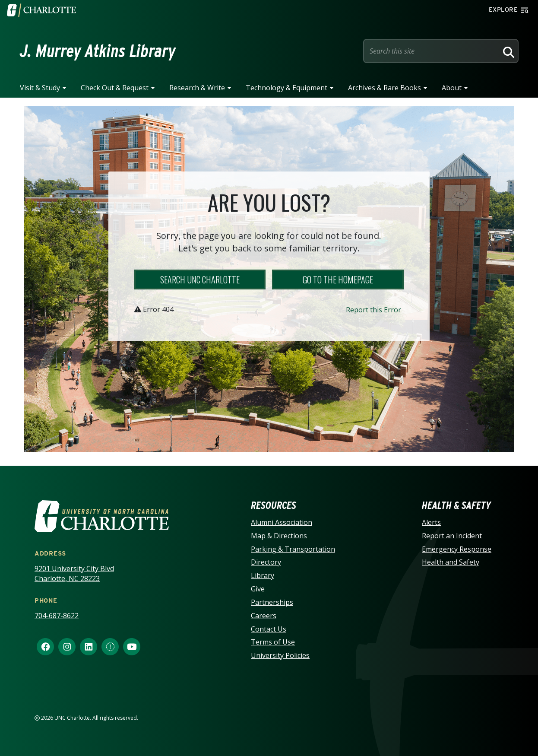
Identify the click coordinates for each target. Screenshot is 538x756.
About (452, 88)
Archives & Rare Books (385, 88)
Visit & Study (40, 88)
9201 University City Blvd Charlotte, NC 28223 (74, 573)
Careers (264, 616)
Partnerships (272, 602)
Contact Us (269, 629)
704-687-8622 (57, 616)
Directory (266, 562)
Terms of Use (273, 642)
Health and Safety (451, 562)
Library (263, 575)
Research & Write (197, 88)
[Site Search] (432, 51)
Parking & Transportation (293, 549)
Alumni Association (282, 522)
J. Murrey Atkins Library (98, 51)
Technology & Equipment (286, 88)
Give (258, 589)
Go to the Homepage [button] (338, 280)
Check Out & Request (115, 88)
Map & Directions (279, 536)
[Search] (507, 51)
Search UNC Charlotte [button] (200, 280)
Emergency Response (457, 549)
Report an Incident (452, 536)
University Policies (280, 655)
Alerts (431, 522)
